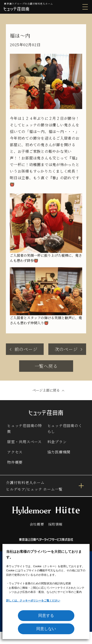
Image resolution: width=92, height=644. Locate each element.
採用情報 (55, 524)
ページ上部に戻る (46, 390)
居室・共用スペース (24, 442)
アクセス (15, 452)
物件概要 (15, 462)
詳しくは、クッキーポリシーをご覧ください (33, 600)
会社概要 (37, 524)
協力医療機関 (59, 452)
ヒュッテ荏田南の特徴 (25, 428)
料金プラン (57, 442)
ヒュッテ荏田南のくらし (65, 428)
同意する (46, 616)
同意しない (46, 629)
